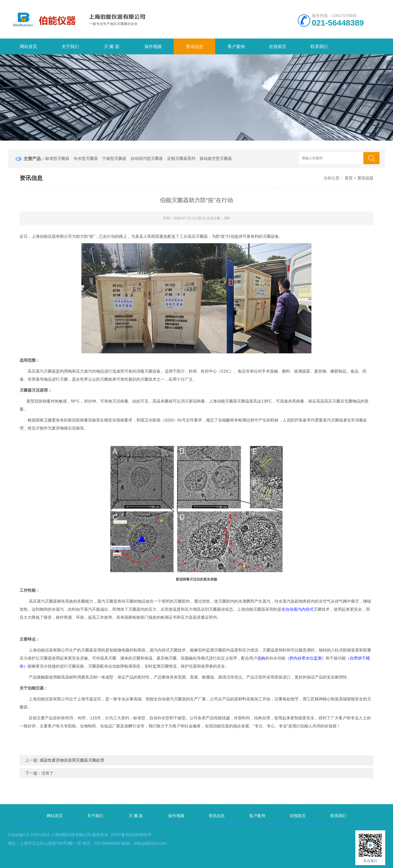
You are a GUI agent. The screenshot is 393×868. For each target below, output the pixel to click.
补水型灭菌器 (86, 158)
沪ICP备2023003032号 (131, 835)
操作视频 (153, 46)
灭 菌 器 (111, 46)
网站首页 (28, 46)
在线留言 (278, 46)
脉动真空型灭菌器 (216, 158)
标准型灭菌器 (57, 158)
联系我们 (319, 46)
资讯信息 (194, 46)
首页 (349, 178)
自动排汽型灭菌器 (147, 158)
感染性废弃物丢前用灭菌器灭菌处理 (72, 760)
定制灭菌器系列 (181, 158)
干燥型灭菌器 (114, 158)
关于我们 (70, 46)
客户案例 (236, 46)
